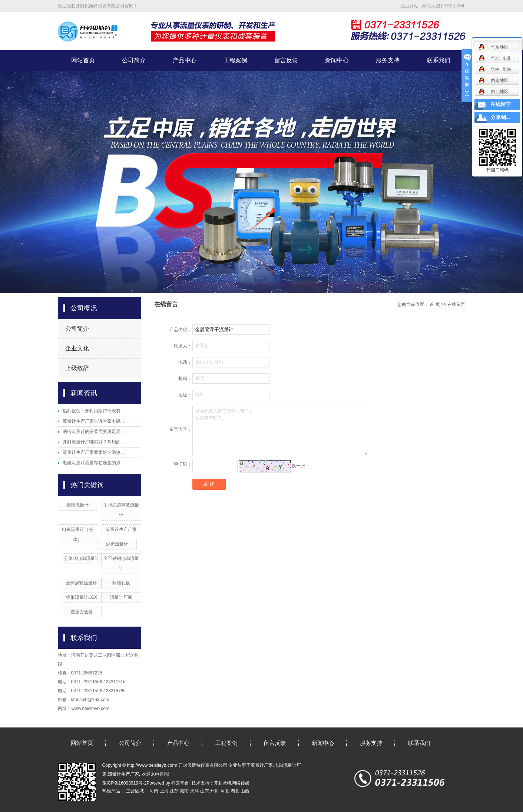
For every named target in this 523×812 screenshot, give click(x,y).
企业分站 (410, 6)
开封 (215, 791)
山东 (205, 791)
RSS (448, 6)
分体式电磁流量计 (82, 558)
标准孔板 (121, 583)
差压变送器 (82, 612)
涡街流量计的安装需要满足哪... (93, 432)
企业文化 (77, 348)
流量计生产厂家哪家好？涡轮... (93, 452)
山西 (245, 791)
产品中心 (185, 60)
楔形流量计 (77, 505)
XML (461, 6)
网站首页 (83, 60)
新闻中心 (337, 60)
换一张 (298, 466)
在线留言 (501, 104)
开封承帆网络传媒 (232, 783)
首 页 (435, 304)
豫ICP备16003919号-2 (125, 783)
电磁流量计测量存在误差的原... (93, 463)
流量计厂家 (121, 597)
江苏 (174, 791)
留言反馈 (286, 60)
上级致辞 (77, 368)
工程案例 (235, 60)
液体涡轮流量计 (82, 583)
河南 (154, 791)
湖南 (184, 791)
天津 (195, 791)
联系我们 (438, 60)
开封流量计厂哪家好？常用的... (93, 442)
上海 (164, 791)
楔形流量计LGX (82, 597)
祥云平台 (180, 783)
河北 (225, 791)
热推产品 (111, 791)
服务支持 (388, 60)
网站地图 (431, 6)
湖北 (235, 791)
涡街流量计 (117, 544)
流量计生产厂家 (121, 529)
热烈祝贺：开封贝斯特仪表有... (93, 411)
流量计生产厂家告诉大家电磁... (93, 421)
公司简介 (134, 60)
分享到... (500, 117)
